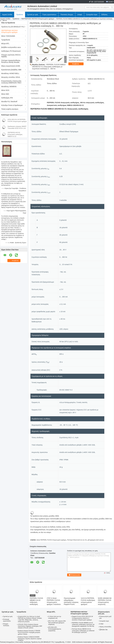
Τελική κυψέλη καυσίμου (10, 109)
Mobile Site (103, 630)
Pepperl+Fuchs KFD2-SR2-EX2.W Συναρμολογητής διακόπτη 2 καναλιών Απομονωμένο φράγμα (82, 618)
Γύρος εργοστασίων (49, 15)
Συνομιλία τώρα (92, 15)
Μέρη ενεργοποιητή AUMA (11, 66)
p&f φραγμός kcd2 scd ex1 (96, 540)
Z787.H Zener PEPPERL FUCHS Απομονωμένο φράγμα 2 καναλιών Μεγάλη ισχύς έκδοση (54, 603)
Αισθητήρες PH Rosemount (11, 51)
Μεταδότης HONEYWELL (10, 73)
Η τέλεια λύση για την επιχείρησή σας (55, 617)
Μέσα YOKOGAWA (8, 36)
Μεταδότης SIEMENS (9, 87)
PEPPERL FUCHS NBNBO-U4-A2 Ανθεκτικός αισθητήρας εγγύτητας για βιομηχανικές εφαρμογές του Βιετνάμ (36, 605)
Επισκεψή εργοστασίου (7, 620)
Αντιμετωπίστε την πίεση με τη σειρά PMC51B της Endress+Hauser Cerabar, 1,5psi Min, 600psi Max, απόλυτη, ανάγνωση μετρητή (30, 619)
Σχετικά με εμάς (33, 15)
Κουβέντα (77, 64)
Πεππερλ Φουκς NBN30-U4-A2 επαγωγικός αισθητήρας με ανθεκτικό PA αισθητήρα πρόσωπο (83, 631)
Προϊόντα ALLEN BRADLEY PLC (13, 27)
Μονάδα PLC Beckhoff (9, 102)
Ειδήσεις (104, 15)
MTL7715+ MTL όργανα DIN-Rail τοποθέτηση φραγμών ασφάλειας (57, 623)
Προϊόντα (20, 15)
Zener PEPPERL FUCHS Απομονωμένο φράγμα (51, 540)
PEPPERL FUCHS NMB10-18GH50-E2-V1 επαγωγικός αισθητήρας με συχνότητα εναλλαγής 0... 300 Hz (49, 67)
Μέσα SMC (5, 94)
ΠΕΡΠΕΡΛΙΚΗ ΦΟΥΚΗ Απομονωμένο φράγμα (38, 19)
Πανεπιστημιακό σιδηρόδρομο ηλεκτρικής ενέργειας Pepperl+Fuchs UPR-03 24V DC (71, 602)
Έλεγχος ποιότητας (6, 625)
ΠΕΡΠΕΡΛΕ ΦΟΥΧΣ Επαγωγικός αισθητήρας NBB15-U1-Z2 (15, 135)
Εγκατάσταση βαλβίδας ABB (11, 70)
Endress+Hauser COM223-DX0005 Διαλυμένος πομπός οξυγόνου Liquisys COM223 (30, 639)
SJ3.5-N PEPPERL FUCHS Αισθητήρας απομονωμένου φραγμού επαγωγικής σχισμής (88, 602)
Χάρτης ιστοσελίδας (105, 627)
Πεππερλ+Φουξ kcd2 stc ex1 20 (77, 540)
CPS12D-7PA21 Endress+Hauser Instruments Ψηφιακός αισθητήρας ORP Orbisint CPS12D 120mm (30, 626)
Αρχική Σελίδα (7, 15)
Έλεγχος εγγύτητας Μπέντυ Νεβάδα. (11, 56)
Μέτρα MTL (5, 44)
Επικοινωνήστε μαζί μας (105, 617)
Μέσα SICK (5, 90)
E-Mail (101, 624)
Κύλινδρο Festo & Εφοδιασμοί (12, 105)
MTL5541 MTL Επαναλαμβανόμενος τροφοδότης (55, 629)
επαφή (80, 15)
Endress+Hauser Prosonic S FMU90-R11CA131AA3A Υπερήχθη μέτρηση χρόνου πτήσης (29, 632)
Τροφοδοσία (6, 40)
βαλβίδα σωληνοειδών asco (11, 47)
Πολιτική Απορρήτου (7, 642)
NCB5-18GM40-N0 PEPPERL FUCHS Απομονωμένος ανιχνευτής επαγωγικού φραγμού (105, 603)
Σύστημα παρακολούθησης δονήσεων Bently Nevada (11, 61)
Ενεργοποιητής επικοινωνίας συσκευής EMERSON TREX (11, 82)
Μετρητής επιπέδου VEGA (11, 77)
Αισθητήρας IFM (7, 98)
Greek (111, 2)
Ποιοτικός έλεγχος (67, 15)
